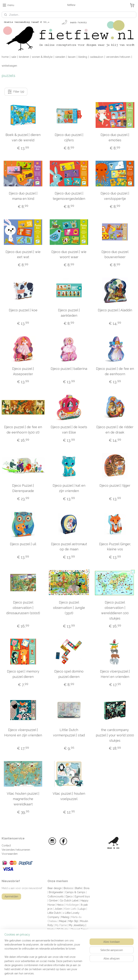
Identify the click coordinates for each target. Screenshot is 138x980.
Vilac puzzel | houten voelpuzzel (69, 796)
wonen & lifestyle (42, 57)
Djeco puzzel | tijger (115, 485)
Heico (60, 905)
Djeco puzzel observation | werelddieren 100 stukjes (115, 610)
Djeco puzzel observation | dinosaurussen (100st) (23, 608)
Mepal (63, 921)
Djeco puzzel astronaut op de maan (69, 547)
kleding (83, 57)
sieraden (60, 57)
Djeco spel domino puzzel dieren (69, 674)
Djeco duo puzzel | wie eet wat (23, 254)
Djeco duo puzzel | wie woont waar (69, 254)
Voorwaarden (10, 854)
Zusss (51, 954)
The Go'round (56, 946)
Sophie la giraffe (57, 938)
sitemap (78, 973)
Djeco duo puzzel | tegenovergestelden (69, 196)
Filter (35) (16, 92)
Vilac (80, 946)
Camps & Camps (75, 892)
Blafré (78, 888)
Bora (87, 888)
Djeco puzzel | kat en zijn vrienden (69, 488)
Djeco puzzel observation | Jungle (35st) (69, 608)
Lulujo (82, 909)
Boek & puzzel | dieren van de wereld (23, 137)
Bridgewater (56, 892)
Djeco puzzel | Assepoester (23, 371)
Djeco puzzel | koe (23, 310)
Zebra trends (75, 950)
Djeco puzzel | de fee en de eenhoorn (115, 371)
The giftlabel (80, 942)
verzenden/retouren (118, 57)
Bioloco (68, 888)
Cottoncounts (56, 896)
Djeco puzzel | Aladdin (115, 310)
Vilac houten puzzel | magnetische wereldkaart (23, 799)
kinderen (24, 57)
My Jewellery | (77, 925)
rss (85, 973)
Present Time (79, 929)
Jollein (58, 909)
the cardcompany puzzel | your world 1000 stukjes (115, 735)
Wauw (62, 950)
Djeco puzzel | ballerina (69, 369)
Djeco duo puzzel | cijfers (69, 137)
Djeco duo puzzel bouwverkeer (115, 254)
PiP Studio (63, 929)
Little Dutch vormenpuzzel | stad (69, 733)
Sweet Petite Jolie (79, 938)
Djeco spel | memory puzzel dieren (23, 674)
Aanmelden (11, 896)
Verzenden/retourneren (16, 850)
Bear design (55, 888)
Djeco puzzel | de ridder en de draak (115, 430)
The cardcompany (60, 942)
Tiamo (71, 946)
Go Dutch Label (69, 901)
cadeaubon (97, 57)
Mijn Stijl (73, 921)
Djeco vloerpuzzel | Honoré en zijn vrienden (23, 733)
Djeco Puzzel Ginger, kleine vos (115, 547)
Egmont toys (82, 896)
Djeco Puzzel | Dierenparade (23, 488)
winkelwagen (9, 66)
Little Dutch (54, 913)
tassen (72, 57)
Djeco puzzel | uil (23, 544)
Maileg (65, 917)
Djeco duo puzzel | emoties (115, 137)
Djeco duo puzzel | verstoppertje (115, 196)
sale (14, 57)
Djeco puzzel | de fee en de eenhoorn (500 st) (23, 430)
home (5, 57)
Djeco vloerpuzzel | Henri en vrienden (115, 674)
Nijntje (51, 929)
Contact (6, 845)
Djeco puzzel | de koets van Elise (69, 430)
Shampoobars (79, 933)
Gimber (53, 901)
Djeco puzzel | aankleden (69, 313)
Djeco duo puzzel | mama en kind (23, 196)
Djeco (69, 896)
